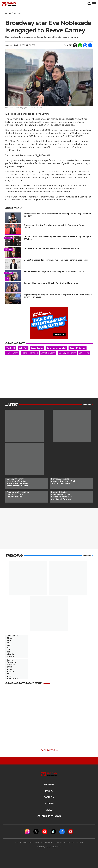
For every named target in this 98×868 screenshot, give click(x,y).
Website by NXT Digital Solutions (49, 847)
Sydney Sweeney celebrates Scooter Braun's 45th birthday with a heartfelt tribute (18, 482)
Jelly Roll (23, 348)
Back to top (49, 750)
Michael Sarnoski (30, 353)
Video (49, 810)
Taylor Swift (12, 353)
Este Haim (84, 353)
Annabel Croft (48, 353)
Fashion (49, 797)
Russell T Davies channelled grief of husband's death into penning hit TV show (57, 238)
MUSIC (49, 791)
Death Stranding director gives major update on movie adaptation (56, 260)
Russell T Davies (78, 348)
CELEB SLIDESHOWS (49, 816)
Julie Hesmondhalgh (56, 348)
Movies (49, 804)
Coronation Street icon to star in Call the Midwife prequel (52, 248)
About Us (38, 843)
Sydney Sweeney (67, 353)
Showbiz (17, 13)
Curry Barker (37, 348)
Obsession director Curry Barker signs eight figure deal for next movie (55, 226)
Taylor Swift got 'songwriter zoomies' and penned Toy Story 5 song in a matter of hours (58, 296)
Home (8, 13)
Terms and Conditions (75, 843)
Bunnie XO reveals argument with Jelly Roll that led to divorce (54, 271)
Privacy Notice (59, 843)
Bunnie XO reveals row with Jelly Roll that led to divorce (51, 283)
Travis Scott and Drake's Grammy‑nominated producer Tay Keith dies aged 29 (58, 215)
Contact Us (48, 843)
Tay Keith (11, 348)
